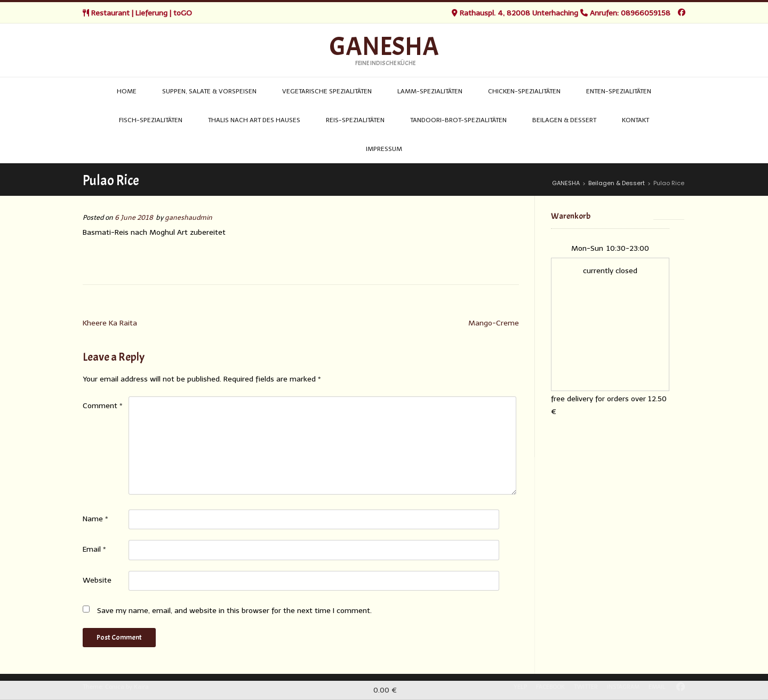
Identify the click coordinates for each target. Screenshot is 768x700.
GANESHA (384, 47)
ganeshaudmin (189, 217)
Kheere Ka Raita (110, 323)
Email (94, 549)
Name (95, 519)
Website (97, 580)
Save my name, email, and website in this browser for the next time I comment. (234, 611)
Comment (103, 406)
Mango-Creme (494, 323)
